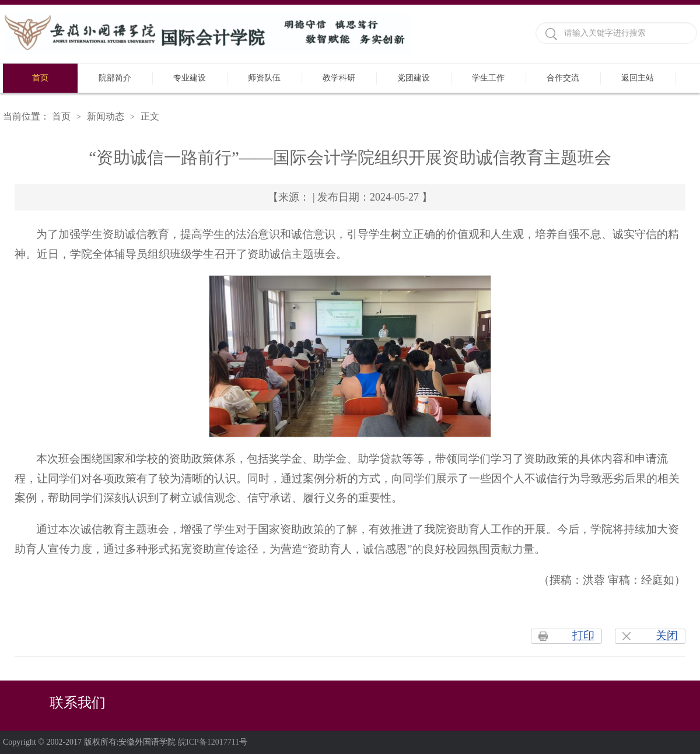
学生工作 (488, 78)
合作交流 (563, 78)
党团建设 (414, 78)
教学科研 (339, 78)
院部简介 (115, 78)
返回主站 (638, 78)
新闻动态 (106, 116)
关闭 (667, 635)
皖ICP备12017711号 (213, 742)
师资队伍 (264, 78)
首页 (40, 78)
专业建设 (190, 78)
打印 (583, 635)
